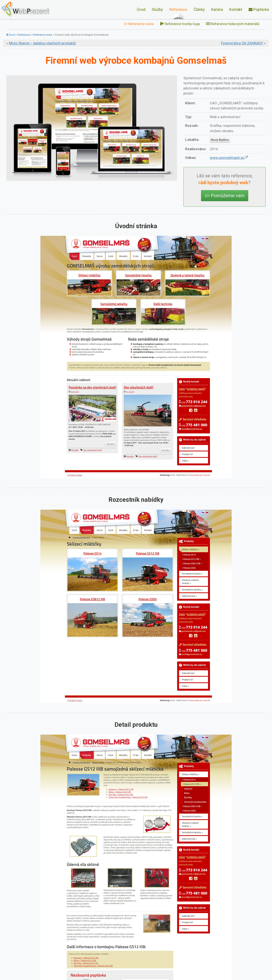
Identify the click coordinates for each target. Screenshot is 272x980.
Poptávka (259, 9)
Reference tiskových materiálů (233, 24)
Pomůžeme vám (225, 196)
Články (199, 9)
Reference (178, 9)
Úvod (141, 9)
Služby (157, 9)
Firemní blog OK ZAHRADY (242, 43)
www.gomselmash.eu (227, 158)
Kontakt (236, 9)
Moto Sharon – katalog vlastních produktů (42, 43)
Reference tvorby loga (180, 24)
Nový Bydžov (220, 140)
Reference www (139, 24)
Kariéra (217, 9)
